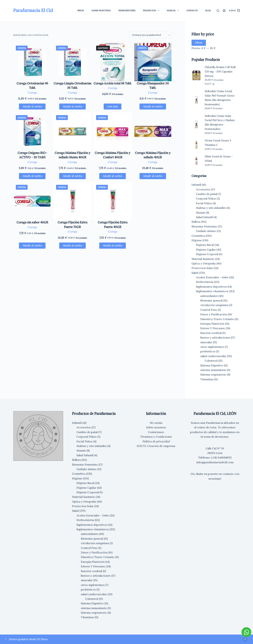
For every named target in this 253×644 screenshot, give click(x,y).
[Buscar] (218, 11)
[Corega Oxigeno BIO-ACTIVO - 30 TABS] (32, 132)
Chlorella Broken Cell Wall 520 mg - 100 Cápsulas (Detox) (220, 72)
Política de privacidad (156, 441)
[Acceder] (224, 11)
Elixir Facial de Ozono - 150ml (219, 159)
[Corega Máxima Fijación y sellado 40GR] (153, 132)
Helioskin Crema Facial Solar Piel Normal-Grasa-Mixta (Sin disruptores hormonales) (220, 98)
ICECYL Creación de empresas (156, 446)
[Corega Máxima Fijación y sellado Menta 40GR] (73, 132)
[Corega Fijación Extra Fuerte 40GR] (113, 201)
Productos (152, 11)
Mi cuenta (156, 423)
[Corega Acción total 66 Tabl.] (113, 62)
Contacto (192, 10)
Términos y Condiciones (156, 437)
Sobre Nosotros (101, 10)
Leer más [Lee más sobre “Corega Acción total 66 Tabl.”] (113, 106)
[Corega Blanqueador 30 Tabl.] (153, 62)
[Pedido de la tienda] (150, 35)
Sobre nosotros (156, 427)
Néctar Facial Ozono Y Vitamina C (218, 143)
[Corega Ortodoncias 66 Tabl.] (32, 62)
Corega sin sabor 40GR (32, 222)
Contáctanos (156, 432)
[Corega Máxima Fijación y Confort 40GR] (113, 132)
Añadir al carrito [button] (32, 106)
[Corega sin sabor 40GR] (32, 201)
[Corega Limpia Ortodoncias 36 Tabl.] (73, 62)
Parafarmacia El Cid (33, 10)
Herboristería (127, 10)
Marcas (173, 11)
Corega (32, 92)
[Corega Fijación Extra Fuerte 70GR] (73, 201)
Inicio (81, 10)
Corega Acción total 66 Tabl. (113, 83)
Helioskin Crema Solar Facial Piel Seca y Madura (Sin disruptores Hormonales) (220, 122)
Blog (208, 10)
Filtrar (199, 43)
